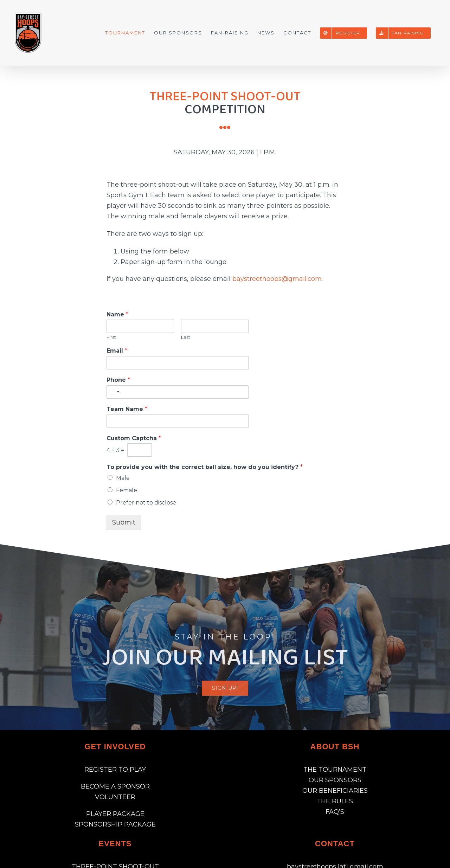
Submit (124, 522)
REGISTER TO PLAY (115, 770)
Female (127, 490)
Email (117, 351)
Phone (118, 380)
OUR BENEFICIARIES (335, 791)
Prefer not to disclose (146, 503)
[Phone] (178, 392)
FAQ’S (335, 812)
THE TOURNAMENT (335, 770)
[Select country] (114, 392)
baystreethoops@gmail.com (277, 279)
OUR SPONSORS (335, 780)
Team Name (127, 409)
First (111, 337)
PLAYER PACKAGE (115, 814)
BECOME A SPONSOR (115, 786)
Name (117, 314)
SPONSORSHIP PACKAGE (115, 824)
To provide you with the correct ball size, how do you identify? (205, 467)
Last (186, 337)
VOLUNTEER (115, 797)
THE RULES (335, 801)
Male (123, 478)
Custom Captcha (134, 438)
